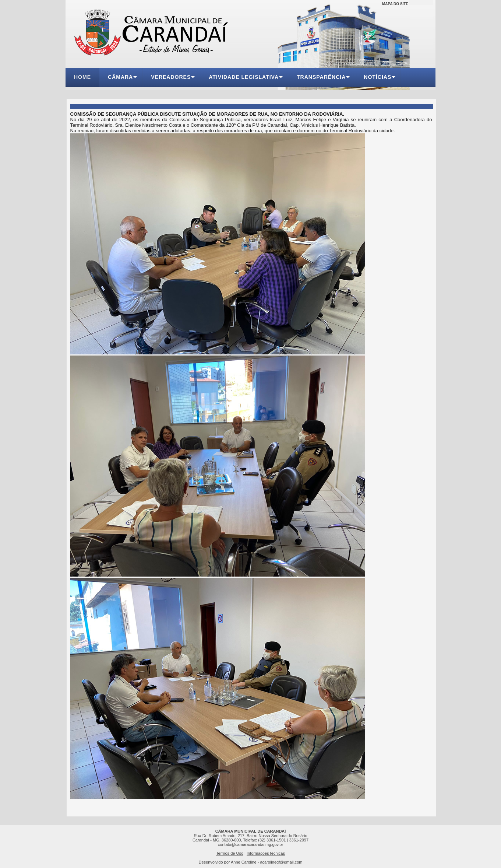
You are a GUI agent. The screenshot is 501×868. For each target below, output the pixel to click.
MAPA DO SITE (395, 4)
